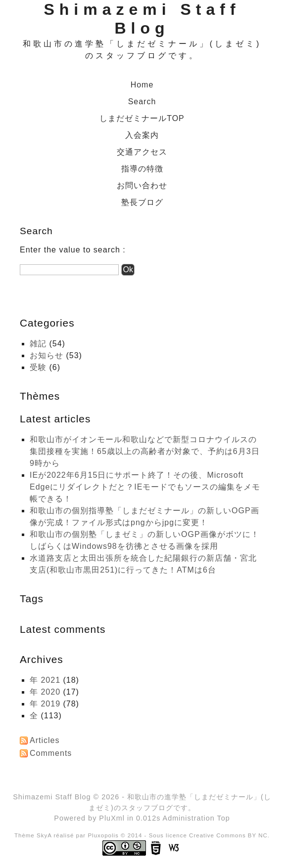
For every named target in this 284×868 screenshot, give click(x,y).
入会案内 (142, 135)
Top (223, 818)
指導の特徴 (142, 169)
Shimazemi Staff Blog (52, 797)
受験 (38, 367)
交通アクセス (142, 152)
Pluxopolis (103, 835)
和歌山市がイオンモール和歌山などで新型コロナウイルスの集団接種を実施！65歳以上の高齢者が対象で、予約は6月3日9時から (145, 451)
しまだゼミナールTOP (142, 118)
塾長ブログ (142, 202)
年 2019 (45, 704)
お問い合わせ (142, 186)
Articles (45, 740)
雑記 (38, 344)
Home (142, 85)
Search (142, 102)
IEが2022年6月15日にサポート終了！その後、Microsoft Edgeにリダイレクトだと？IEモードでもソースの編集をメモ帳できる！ (145, 487)
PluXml (112, 818)
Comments (51, 753)
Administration (189, 818)
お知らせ (47, 355)
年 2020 (45, 692)
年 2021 (45, 680)
